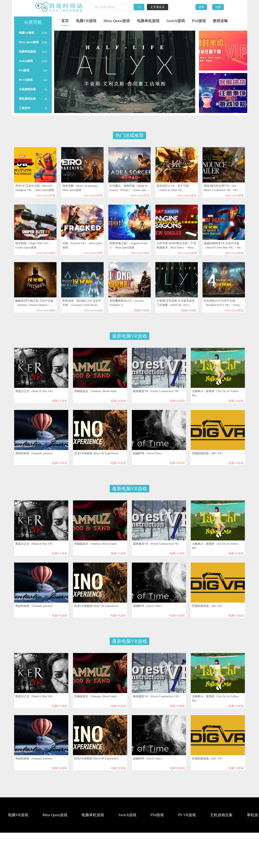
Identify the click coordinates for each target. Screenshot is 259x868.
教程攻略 (220, 21)
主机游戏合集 (27, 89)
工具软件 (24, 108)
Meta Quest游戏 (117, 21)
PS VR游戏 (26, 80)
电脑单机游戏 (148, 21)
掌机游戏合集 (27, 99)
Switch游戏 (176, 21)
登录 (201, 7)
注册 (218, 7)
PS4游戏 (199, 21)
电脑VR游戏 (86, 21)
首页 (65, 21)
